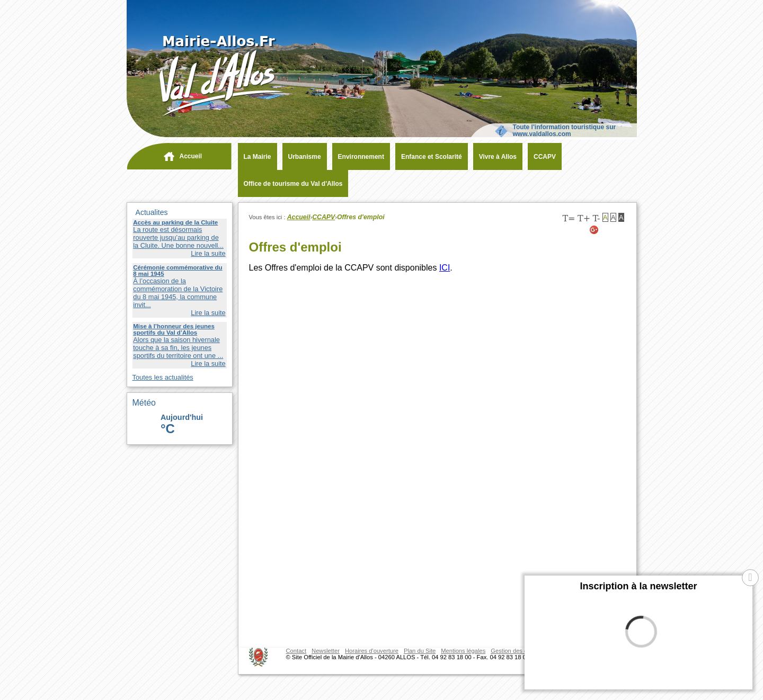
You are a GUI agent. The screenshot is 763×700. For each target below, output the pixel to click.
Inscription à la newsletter (638, 586)
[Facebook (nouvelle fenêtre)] (620, 230)
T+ (584, 218)
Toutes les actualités (163, 377)
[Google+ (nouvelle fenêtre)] (595, 230)
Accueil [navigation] (191, 156)
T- (596, 218)
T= (569, 218)
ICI (445, 268)
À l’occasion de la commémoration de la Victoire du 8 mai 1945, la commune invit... (178, 293)
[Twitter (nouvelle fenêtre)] (607, 230)
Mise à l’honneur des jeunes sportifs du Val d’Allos (174, 329)
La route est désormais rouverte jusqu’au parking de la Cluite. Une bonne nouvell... (178, 237)
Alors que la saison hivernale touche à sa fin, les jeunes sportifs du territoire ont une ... (178, 348)
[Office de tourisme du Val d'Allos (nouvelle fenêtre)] (291, 184)
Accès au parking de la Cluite (175, 222)
